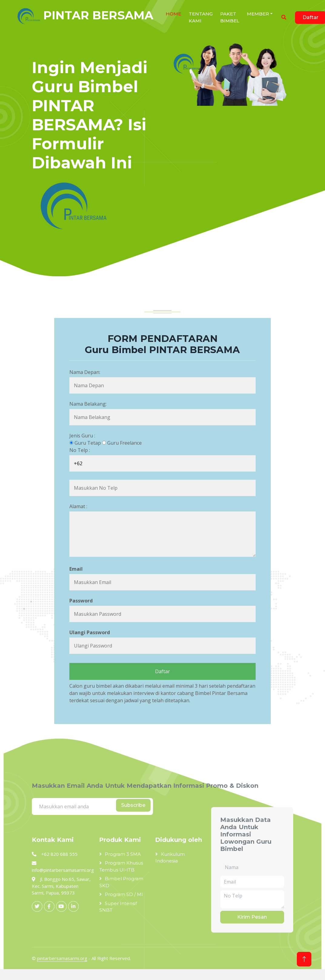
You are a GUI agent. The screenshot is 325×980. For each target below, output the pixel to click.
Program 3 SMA (123, 854)
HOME (173, 14)
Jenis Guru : (82, 436)
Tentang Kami (201, 17)
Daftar (162, 671)
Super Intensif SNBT (118, 907)
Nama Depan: (85, 372)
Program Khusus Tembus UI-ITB (121, 866)
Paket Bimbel (230, 17)
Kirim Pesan (252, 917)
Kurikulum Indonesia (170, 858)
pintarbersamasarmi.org (62, 958)
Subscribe (133, 805)
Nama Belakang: (88, 404)
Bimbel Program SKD (121, 882)
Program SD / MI (124, 894)
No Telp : (80, 450)
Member (258, 14)
